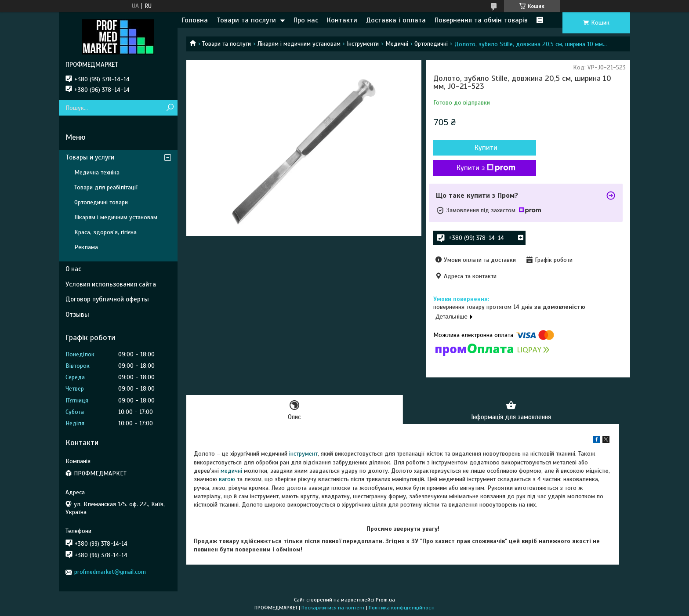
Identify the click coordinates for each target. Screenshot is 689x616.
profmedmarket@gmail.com (110, 572)
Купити (481, 148)
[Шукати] (170, 108)
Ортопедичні (431, 44)
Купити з (481, 168)
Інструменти (363, 44)
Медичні (397, 44)
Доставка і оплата (396, 20)
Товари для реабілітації (106, 187)
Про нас (306, 20)
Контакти (342, 20)
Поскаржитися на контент (333, 608)
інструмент (303, 454)
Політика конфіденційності (402, 608)
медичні (231, 471)
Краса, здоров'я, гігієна (105, 232)
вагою (227, 480)
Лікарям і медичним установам (299, 44)
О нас (73, 269)
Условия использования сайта (111, 284)
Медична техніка (97, 172)
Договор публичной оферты (107, 299)
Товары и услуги (90, 157)
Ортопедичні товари (101, 202)
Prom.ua (385, 600)
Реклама (86, 247)
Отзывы (77, 315)
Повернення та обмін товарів (481, 20)
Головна (195, 20)
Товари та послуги (246, 20)
